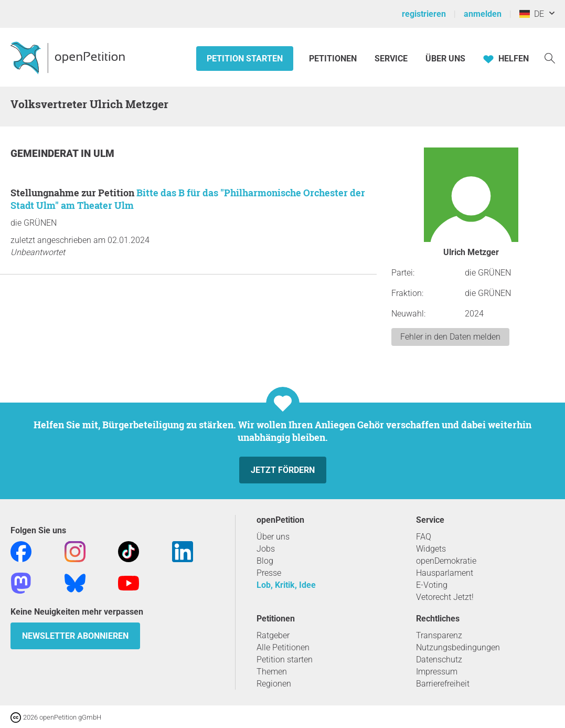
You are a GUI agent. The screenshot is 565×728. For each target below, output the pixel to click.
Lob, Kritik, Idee (286, 585)
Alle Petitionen (283, 647)
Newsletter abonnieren (75, 636)
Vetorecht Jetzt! (445, 597)
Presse (269, 573)
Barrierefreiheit (443, 684)
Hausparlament (445, 573)
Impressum (437, 672)
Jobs (266, 549)
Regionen (274, 684)
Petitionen (334, 59)
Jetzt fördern (283, 470)
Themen (272, 672)
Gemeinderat (46, 154)
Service (391, 59)
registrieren (424, 14)
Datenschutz (439, 660)
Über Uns (445, 59)
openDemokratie (446, 561)
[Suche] (550, 57)
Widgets (431, 549)
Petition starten (245, 59)
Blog (265, 561)
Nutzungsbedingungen (458, 647)
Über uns (273, 537)
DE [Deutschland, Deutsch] (532, 14)
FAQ (424, 537)
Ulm (104, 154)
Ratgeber (273, 635)
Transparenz (439, 635)
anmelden (483, 14)
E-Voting (432, 585)
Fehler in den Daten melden (450, 337)
